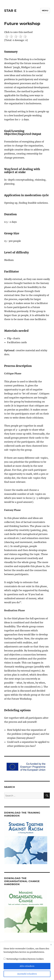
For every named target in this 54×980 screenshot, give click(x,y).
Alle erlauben (27, 966)
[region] (27, 961)
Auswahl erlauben (27, 974)
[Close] (51, 945)
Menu (45, 10)
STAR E (10, 11)
